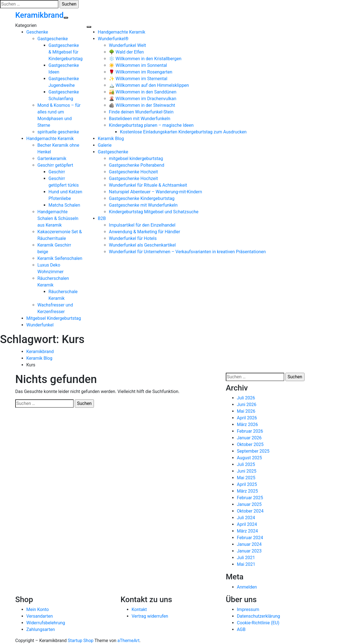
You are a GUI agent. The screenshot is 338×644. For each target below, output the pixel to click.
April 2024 (247, 524)
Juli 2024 (246, 518)
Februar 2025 (250, 498)
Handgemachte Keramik (50, 139)
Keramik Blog (111, 139)
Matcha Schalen (64, 205)
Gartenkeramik (52, 159)
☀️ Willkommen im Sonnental (138, 65)
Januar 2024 (249, 544)
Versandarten (40, 616)
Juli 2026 (246, 398)
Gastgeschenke (53, 39)
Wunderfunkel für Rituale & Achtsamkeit (148, 185)
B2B (102, 218)
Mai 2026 (246, 411)
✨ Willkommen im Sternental (138, 79)
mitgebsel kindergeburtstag (136, 159)
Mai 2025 (246, 478)
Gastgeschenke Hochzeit (133, 172)
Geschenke (37, 32)
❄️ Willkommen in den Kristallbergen (145, 59)
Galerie (105, 145)
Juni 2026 (247, 405)
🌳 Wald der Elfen (126, 52)
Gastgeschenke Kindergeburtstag (142, 198)
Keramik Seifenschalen (60, 258)
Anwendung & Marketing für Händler (144, 232)
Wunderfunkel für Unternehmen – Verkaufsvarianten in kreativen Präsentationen (187, 252)
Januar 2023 (249, 551)
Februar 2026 (250, 431)
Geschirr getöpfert (55, 165)
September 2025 (253, 451)
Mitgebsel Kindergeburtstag (54, 318)
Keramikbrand (39, 15)
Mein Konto (38, 609)
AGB (241, 629)
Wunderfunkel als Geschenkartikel (142, 245)
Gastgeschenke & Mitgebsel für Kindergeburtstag (66, 52)
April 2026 (247, 418)
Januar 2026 (249, 438)
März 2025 (247, 491)
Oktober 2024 (250, 511)
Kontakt (139, 609)
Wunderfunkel (40, 325)
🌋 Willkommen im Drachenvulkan (143, 99)
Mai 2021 (246, 564)
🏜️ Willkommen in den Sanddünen (143, 92)
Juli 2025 (246, 464)
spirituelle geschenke (58, 132)
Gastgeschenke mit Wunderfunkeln (143, 205)
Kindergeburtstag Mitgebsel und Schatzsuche (154, 212)
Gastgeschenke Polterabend (137, 165)
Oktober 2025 (250, 444)
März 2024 (247, 531)
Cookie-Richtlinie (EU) (258, 623)
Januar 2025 (249, 504)
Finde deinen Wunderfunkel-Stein (141, 112)
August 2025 (249, 458)
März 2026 (247, 424)
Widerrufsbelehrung (46, 623)
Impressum (248, 609)
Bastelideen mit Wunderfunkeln (139, 119)
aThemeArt (129, 641)
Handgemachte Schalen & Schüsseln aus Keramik (58, 218)
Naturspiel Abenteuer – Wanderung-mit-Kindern (155, 192)
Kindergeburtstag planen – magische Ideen (151, 125)
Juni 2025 (247, 471)
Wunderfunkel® (113, 39)
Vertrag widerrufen (150, 616)
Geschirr (57, 172)
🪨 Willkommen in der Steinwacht (142, 105)
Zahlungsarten (41, 629)
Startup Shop (81, 641)
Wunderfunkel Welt (127, 45)
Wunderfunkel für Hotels (133, 238)
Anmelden (247, 587)
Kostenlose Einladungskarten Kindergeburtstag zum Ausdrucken (183, 132)
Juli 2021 (246, 558)
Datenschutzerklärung (258, 616)
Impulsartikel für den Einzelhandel (142, 225)
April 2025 (247, 484)
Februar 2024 (250, 538)
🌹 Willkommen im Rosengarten (141, 72)
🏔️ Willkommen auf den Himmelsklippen (149, 85)
